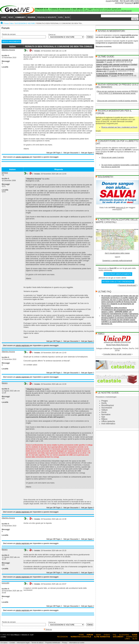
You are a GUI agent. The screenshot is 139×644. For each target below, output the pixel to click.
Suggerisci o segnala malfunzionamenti (117, 261)
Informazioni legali (23, 643)
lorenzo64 (5, 583)
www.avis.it (120, 208)
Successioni (107, 408)
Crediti (3, 637)
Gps (103, 417)
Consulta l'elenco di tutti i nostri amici (117, 354)
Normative (106, 414)
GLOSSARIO (124, 635)
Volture (105, 410)
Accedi (108, 1)
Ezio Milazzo (15, 635)
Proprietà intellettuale (53, 643)
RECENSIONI (62, 637)
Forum (7, 23)
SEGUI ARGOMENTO (11, 42)
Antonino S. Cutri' (28, 635)
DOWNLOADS (132, 637)
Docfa (104, 403)
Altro (12, 23)
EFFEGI (5, 173)
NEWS (11, 17)
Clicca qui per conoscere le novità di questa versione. (117, 101)
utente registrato (22, 157)
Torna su (49, 629)
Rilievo (104, 419)
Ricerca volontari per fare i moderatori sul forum (119, 127)
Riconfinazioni (108, 405)
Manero (5, 383)
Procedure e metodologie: (106, 397)
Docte (104, 412)
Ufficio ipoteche (108, 421)
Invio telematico (108, 424)
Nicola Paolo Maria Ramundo (117, 345)
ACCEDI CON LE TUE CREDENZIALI (118, 282)
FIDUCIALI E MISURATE (47, 17)
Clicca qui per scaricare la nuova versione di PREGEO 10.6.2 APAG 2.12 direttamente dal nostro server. (117, 92)
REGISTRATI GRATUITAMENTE (118, 274)
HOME (4, 17)
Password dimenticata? (127, 285)
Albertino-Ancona (8, 50)
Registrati (128, 3)
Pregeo (105, 401)
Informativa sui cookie (77, 643)
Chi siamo (4, 643)
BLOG (67, 17)
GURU (61, 17)
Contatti (12, 643)
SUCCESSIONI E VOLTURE (25, 23)
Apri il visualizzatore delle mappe (117, 253)
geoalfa (109, 62)
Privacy (65, 643)
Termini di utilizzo (37, 643)
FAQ (115, 635)
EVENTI (107, 635)
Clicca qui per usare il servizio (113, 157)
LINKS (127, 639)
